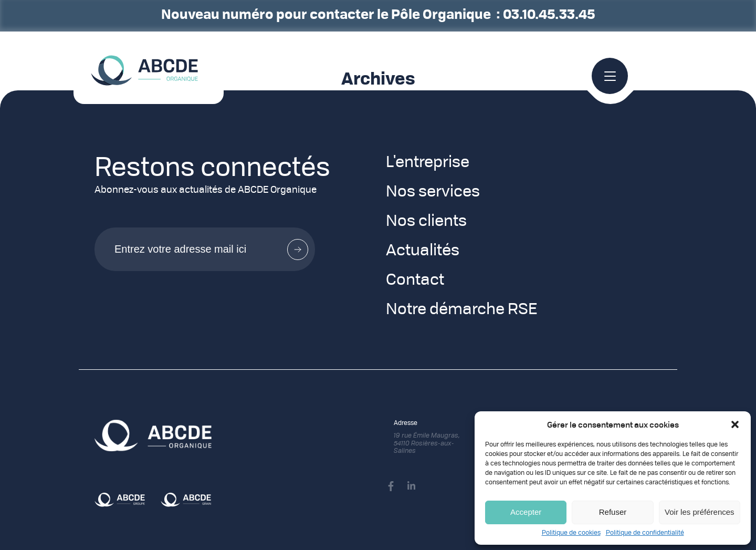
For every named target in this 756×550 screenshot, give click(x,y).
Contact (415, 281)
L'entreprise (428, 163)
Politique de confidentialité (645, 533)
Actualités (423, 251)
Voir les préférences (700, 512)
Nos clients (426, 222)
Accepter (526, 512)
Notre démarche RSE (461, 310)
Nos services (433, 192)
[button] (735, 424)
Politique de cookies (571, 533)
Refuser (613, 512)
